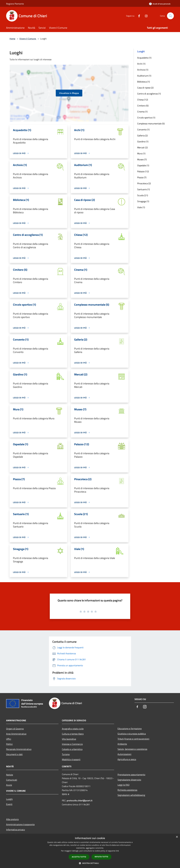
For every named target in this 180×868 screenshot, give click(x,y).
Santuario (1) (143, 189)
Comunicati (12, 780)
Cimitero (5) (143, 106)
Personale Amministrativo (19, 749)
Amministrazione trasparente (20, 824)
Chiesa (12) (143, 100)
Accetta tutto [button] (79, 857)
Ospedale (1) (143, 165)
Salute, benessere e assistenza (132, 749)
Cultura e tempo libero (73, 734)
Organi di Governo (15, 729)
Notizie (10, 775)
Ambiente (122, 744)
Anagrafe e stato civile (73, 729)
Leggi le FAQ (124, 785)
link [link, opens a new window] (117, 851)
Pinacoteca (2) (144, 183)
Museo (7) (142, 159)
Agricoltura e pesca (127, 759)
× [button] (177, 837)
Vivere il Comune (28, 39)
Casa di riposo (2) (145, 88)
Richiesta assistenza (127, 790)
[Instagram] (145, 16)
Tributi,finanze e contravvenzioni (133, 739)
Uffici (9, 739)
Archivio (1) (143, 70)
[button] (90, 863)
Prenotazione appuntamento (131, 775)
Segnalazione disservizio (129, 780)
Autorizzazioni (124, 754)
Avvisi (9, 785)
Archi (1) (141, 64)
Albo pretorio (12, 819)
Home (12, 39)
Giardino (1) (143, 141)
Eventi (9, 804)
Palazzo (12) (143, 171)
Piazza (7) (142, 177)
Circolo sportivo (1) (146, 118)
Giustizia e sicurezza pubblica (132, 734)
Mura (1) (141, 153)
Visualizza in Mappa (69, 93)
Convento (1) (143, 130)
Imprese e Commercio (72, 744)
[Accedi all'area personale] (160, 4)
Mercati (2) (142, 147)
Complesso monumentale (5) (151, 124)
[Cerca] (170, 16)
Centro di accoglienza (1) (149, 94)
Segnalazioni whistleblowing (131, 795)
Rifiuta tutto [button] (101, 857)
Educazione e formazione (130, 729)
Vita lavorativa (69, 739)
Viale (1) (141, 207)
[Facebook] (138, 16)
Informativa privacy (16, 830)
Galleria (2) (142, 136)
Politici (9, 744)
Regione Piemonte (15, 4)
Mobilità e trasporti (71, 759)
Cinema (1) (142, 112)
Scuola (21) (143, 195)
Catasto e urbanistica (72, 749)
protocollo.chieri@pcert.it (80, 800)
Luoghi (9, 799)
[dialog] (90, 851)
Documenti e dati (14, 754)
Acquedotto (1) (144, 58)
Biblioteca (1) (143, 82)
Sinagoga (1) (143, 201)
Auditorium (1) (144, 76)
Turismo (66, 754)
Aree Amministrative (16, 734)
